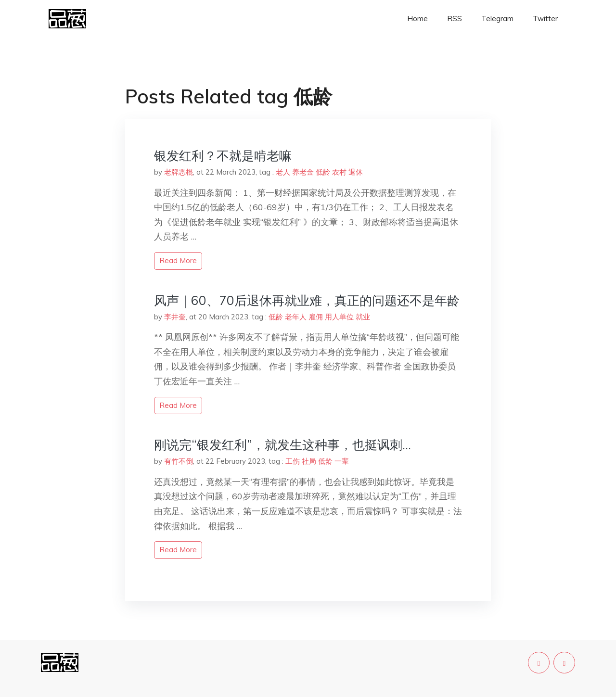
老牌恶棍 (179, 172)
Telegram (497, 19)
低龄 (323, 172)
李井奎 (175, 317)
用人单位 (339, 317)
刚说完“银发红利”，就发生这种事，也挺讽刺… (282, 445)
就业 (363, 317)
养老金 (303, 172)
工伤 (293, 461)
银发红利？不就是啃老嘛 (223, 156)
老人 (283, 172)
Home (417, 19)
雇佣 (316, 317)
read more (178, 260)
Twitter (545, 19)
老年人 (296, 317)
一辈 (342, 461)
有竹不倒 (179, 461)
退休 (356, 172)
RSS (455, 19)
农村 (339, 172)
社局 (309, 461)
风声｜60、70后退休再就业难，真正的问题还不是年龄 (307, 300)
